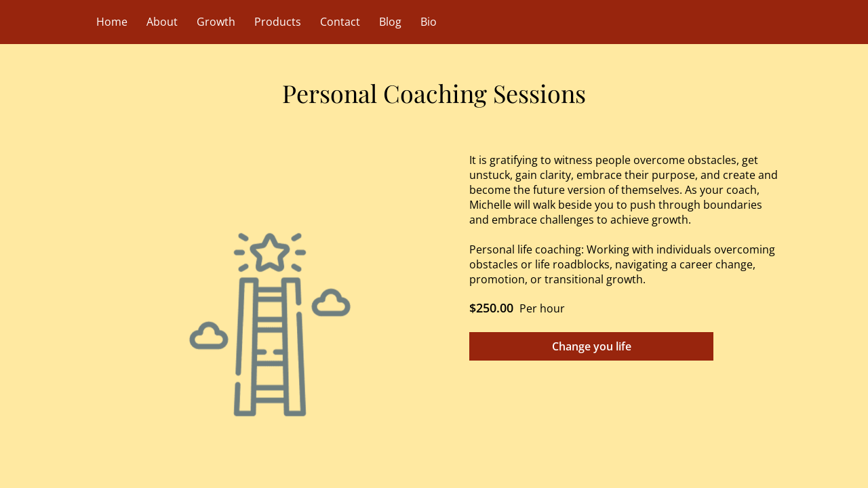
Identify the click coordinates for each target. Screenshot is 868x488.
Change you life (592, 346)
